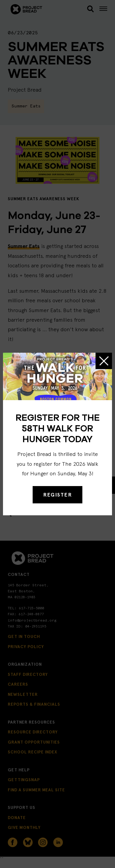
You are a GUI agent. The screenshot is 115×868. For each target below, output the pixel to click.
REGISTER (57, 495)
